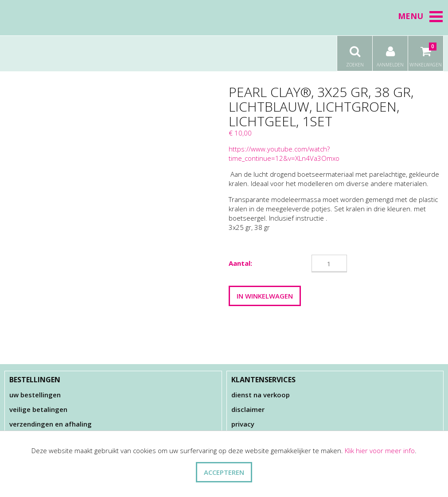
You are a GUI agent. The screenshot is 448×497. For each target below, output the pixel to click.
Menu (421, 16)
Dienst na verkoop (261, 395)
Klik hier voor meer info (380, 450)
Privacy (243, 424)
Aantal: (240, 263)
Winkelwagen (426, 52)
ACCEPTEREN (224, 472)
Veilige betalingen (38, 409)
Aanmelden (390, 52)
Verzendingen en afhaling (51, 424)
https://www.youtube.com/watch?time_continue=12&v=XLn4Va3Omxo (285, 153)
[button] (436, 16)
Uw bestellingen (35, 395)
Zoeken (355, 52)
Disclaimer (248, 409)
